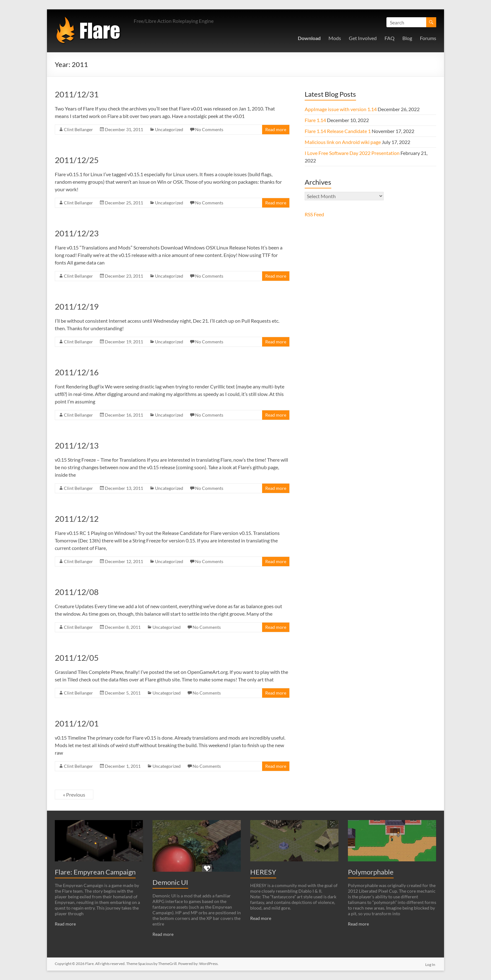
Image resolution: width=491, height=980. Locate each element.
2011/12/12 (77, 519)
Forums (428, 38)
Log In (431, 964)
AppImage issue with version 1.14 (341, 109)
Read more (276, 129)
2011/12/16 (77, 372)
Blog (407, 38)
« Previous (74, 795)
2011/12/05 (77, 658)
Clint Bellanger (78, 129)
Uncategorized (169, 129)
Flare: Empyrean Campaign (95, 872)
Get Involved (363, 38)
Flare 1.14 (315, 120)
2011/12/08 (77, 592)
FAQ (390, 38)
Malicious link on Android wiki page (343, 142)
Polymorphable (371, 872)
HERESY (263, 872)
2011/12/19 (77, 306)
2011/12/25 (77, 160)
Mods (335, 38)
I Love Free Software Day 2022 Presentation (352, 153)
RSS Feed (314, 214)
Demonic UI (170, 882)
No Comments (209, 129)
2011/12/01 (77, 723)
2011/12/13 (77, 445)
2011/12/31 (77, 94)
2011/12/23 (77, 233)
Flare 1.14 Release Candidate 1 (338, 131)
